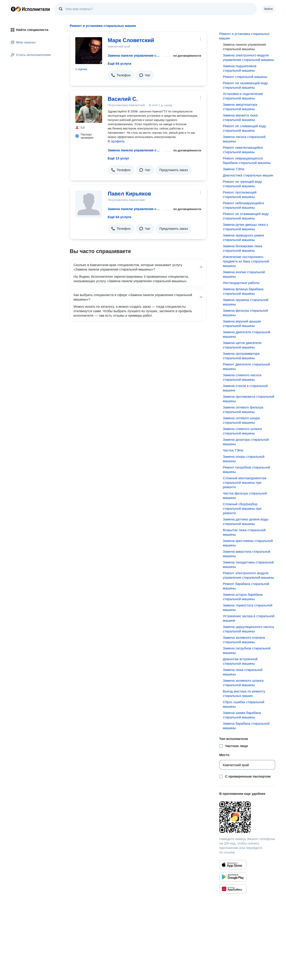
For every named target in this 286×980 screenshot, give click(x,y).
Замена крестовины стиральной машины (248, 543)
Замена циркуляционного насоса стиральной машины (248, 629)
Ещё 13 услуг (118, 158)
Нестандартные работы (241, 283)
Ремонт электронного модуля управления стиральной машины (248, 575)
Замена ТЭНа (233, 169)
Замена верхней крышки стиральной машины (242, 323)
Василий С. (123, 99)
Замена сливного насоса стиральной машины (242, 377)
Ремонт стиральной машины (245, 77)
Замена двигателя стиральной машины (246, 334)
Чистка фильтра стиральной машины (245, 495)
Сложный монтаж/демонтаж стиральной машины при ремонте (245, 482)
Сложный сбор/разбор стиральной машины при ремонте (242, 508)
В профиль (116, 141)
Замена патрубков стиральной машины (247, 650)
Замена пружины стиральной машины (245, 302)
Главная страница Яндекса (13, 9)
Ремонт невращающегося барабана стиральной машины (247, 160)
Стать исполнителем (31, 55)
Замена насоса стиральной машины (244, 139)
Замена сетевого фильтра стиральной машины (243, 409)
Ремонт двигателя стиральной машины (246, 366)
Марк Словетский (131, 40)
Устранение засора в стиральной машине (249, 618)
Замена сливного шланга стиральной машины (242, 431)
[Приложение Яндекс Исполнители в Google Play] (233, 877)
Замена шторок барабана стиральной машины (243, 597)
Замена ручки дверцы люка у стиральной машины (245, 227)
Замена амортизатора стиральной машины (240, 107)
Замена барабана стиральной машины (246, 726)
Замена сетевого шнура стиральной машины (241, 420)
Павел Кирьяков (129, 194)
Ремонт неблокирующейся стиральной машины (243, 205)
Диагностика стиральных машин (248, 175)
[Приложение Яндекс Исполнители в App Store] (233, 865)
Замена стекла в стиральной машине (245, 388)
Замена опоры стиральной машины (244, 459)
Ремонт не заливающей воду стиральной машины (245, 85)
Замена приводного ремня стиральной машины (243, 237)
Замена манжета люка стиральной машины (240, 117)
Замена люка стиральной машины (243, 672)
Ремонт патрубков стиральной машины (246, 470)
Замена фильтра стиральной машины (245, 313)
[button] (121, 75)
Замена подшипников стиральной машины (240, 68)
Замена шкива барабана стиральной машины (242, 715)
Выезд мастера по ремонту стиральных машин (244, 693)
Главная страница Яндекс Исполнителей (30, 9)
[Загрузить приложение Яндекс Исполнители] (247, 817)
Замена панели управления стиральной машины (134, 55)
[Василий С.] (89, 109)
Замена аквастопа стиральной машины (246, 554)
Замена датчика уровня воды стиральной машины (246, 521)
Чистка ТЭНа (233, 450)
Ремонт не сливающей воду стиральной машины (244, 128)
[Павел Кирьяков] (89, 204)
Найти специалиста (29, 30)
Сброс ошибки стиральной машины (243, 704)
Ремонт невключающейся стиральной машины (243, 150)
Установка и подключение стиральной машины (243, 96)
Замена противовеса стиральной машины (248, 399)
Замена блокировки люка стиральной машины (242, 248)
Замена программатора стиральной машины (241, 356)
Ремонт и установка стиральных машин (244, 36)
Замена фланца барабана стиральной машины (243, 291)
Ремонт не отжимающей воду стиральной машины (246, 216)
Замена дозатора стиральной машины (246, 442)
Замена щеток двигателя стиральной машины (242, 345)
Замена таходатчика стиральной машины (248, 564)
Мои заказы (23, 42)
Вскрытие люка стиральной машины (244, 532)
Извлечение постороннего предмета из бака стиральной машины (246, 261)
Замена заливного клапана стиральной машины (244, 640)
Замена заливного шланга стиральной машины (243, 683)
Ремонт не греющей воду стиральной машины (242, 184)
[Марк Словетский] (89, 51)
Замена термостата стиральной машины (247, 607)
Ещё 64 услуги (119, 63)
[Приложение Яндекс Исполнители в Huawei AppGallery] (233, 889)
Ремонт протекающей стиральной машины (240, 194)
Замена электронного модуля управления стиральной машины (248, 57)
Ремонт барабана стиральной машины (246, 586)
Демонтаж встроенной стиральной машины (240, 661)
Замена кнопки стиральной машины (244, 274)
